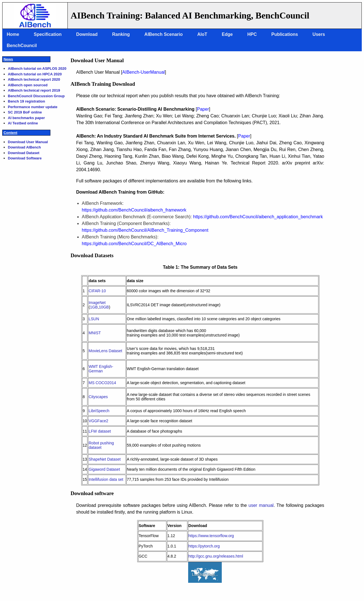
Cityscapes (98, 397)
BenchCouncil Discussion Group (36, 96)
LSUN (94, 319)
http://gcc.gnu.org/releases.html (216, 556)
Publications (285, 34)
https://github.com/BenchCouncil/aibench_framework (134, 210)
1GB (94, 307)
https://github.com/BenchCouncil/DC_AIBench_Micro (134, 244)
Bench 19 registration (26, 101)
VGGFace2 (98, 421)
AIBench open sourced (28, 85)
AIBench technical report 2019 (34, 90)
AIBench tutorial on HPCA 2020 (35, 74)
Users (319, 34)
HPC (252, 34)
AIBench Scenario (164, 34)
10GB (104, 307)
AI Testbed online (23, 123)
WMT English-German (101, 369)
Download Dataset (24, 153)
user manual (261, 505)
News (8, 59)
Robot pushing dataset (101, 445)
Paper (203, 109)
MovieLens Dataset (105, 351)
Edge (227, 34)
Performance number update (33, 107)
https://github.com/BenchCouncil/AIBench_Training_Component (145, 230)
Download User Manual (28, 142)
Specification (48, 34)
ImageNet (97, 303)
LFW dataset (100, 431)
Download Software (25, 158)
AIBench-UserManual (144, 72)
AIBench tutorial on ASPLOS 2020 (37, 69)
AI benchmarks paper (26, 118)
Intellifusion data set (106, 479)
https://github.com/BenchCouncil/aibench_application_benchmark (258, 217)
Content (11, 133)
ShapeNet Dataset (104, 459)
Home (13, 34)
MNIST (95, 333)
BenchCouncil (22, 46)
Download (87, 34)
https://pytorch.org (204, 546)
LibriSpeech (99, 411)
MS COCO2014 (102, 383)
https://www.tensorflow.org (211, 536)
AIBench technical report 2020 (34, 79)
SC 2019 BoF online (25, 112)
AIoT (202, 34)
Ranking (121, 34)
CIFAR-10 (97, 291)
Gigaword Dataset (104, 469)
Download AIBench (24, 147)
